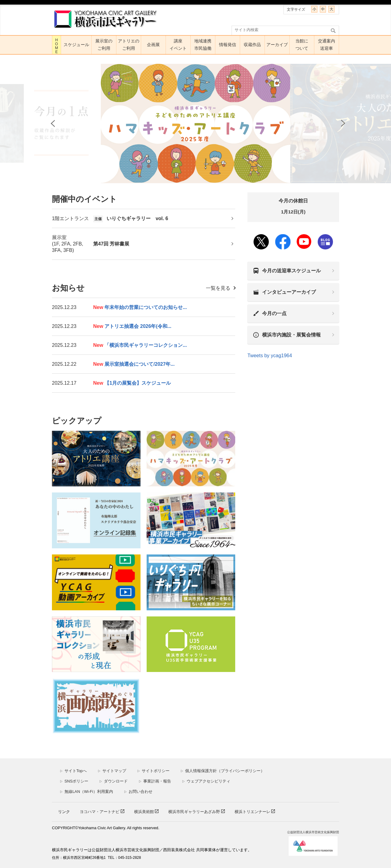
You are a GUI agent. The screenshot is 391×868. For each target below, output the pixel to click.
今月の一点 (274, 313)
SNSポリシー (74, 781)
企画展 (153, 45)
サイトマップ (112, 771)
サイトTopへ (73, 771)
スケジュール (76, 45)
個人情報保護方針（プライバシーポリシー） (223, 771)
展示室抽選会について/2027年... (134, 364)
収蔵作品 (252, 45)
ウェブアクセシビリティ (206, 781)
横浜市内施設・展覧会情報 (291, 335)
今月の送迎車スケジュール (291, 271)
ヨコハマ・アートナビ (100, 812)
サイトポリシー (153, 771)
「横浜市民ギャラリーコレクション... (140, 345)
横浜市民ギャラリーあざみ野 (195, 812)
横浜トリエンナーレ (253, 812)
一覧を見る (218, 288)
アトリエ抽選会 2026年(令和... (132, 326)
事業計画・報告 (155, 781)
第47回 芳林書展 (111, 244)
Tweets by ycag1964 (270, 356)
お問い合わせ (138, 792)
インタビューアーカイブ (289, 292)
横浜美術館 (145, 812)
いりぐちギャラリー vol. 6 (131, 219)
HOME (57, 46)
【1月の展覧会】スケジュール (132, 383)
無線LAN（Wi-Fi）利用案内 (86, 792)
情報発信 (228, 45)
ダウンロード (113, 781)
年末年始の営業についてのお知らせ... (140, 307)
